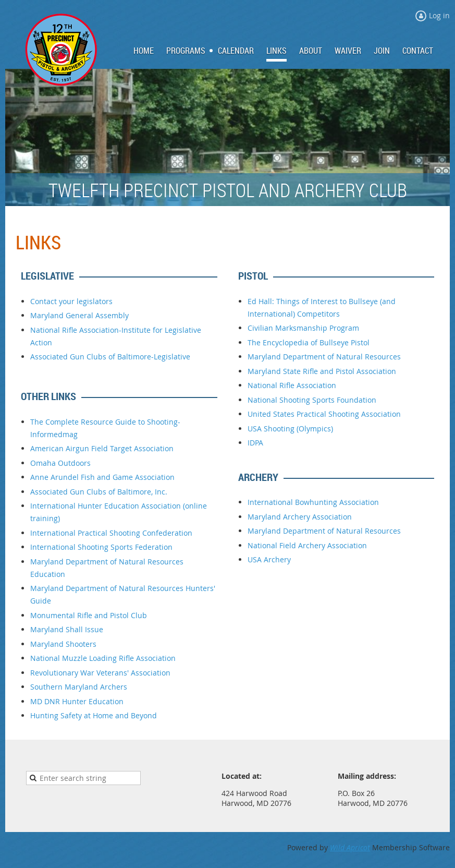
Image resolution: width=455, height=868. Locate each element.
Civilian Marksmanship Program (303, 328)
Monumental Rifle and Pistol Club (89, 615)
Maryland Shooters (63, 644)
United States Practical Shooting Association (324, 414)
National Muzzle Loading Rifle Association (103, 658)
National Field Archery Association (307, 545)
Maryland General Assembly (79, 315)
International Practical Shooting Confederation (111, 533)
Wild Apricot (350, 847)
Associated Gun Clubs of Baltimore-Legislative (110, 357)
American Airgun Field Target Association (102, 448)
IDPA (255, 443)
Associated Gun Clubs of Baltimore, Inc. (99, 492)
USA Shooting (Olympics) (290, 429)
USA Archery (269, 559)
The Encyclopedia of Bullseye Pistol (309, 342)
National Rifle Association (292, 385)
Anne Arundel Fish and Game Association (102, 477)
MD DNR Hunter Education (77, 701)
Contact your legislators (71, 301)
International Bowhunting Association (313, 502)
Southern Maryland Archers (79, 687)
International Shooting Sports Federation (101, 547)
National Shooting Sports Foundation (312, 400)
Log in (439, 15)
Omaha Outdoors (60, 463)
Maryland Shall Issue (67, 629)
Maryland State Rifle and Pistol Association (322, 371)
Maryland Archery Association (300, 517)
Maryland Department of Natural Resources (324, 357)
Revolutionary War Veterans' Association (100, 673)
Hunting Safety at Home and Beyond (94, 715)
